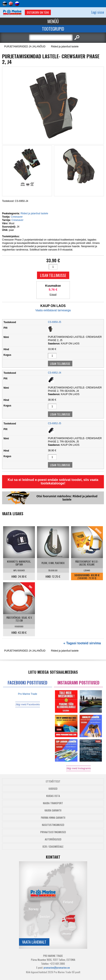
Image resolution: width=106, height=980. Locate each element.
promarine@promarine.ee (57, 967)
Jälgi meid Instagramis (78, 768)
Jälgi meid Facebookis (28, 704)
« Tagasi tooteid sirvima (82, 643)
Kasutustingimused (53, 825)
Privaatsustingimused (53, 832)
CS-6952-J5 (55, 423)
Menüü (53, 21)
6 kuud (53, 294)
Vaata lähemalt (34, 942)
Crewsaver (17, 217)
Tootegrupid (53, 29)
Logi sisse (98, 12)
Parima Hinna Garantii (53, 818)
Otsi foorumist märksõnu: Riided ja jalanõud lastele (67, 498)
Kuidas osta (53, 796)
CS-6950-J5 (55, 322)
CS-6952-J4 (55, 373)
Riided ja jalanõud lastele (65, 47)
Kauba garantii (53, 810)
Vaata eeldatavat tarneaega (53, 310)
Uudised (53, 789)
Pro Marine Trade (28, 694)
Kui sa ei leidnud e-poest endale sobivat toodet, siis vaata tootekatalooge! (53, 482)
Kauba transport (53, 803)
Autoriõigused (53, 839)
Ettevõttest (53, 781)
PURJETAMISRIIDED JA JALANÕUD (25, 47)
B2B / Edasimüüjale (53, 846)
